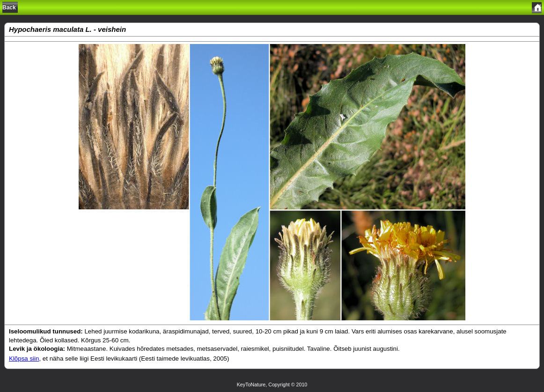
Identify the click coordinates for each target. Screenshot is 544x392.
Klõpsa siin (24, 359)
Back (9, 7)
